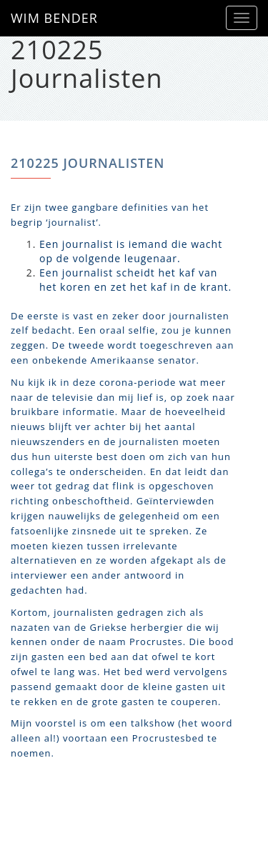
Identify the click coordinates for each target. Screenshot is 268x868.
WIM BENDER (54, 18)
